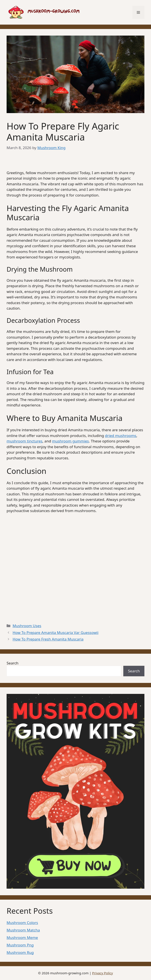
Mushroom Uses (27, 626)
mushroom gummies (70, 441)
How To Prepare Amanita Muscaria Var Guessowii (55, 633)
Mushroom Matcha (23, 930)
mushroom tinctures (25, 441)
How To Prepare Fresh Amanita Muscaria (48, 639)
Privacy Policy (103, 973)
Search (13, 663)
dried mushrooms (121, 436)
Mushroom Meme (22, 938)
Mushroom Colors (22, 923)
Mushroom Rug (20, 952)
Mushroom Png (20, 945)
